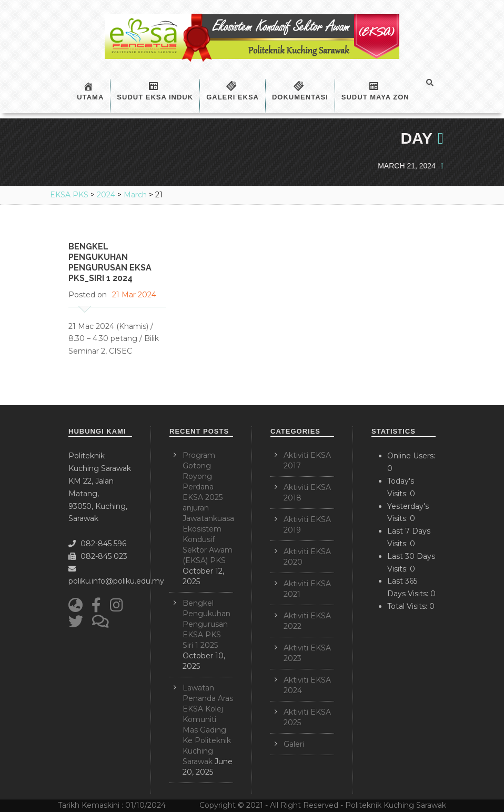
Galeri (294, 744)
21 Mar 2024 (134, 295)
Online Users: (411, 456)
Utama (90, 91)
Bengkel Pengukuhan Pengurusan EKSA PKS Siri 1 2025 (206, 624)
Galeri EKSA (233, 91)
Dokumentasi (300, 91)
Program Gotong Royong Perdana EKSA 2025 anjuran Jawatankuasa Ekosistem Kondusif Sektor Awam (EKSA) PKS (208, 508)
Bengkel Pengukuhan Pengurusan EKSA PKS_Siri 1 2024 (110, 262)
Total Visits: (408, 606)
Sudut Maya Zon (375, 91)
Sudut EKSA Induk (155, 91)
